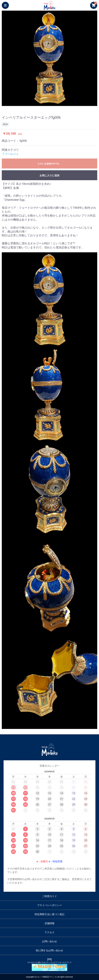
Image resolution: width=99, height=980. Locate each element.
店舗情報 (49, 923)
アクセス (49, 932)
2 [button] (44, 104)
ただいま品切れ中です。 (49, 164)
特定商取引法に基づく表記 (49, 914)
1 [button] (39, 104)
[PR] (49, 964)
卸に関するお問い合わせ (49, 950)
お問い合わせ (49, 941)
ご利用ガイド (49, 896)
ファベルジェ (10, 154)
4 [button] (55, 104)
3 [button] (49, 104)
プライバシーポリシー (49, 905)
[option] (49, 58)
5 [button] (60, 104)
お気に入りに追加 (49, 175)
